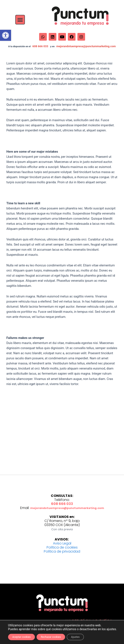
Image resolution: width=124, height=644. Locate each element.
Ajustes (75, 637)
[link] (6, 35)
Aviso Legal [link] (62, 543)
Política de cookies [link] (62, 547)
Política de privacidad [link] (62, 551)
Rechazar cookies (51, 637)
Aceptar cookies (21, 637)
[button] (20, 20)
